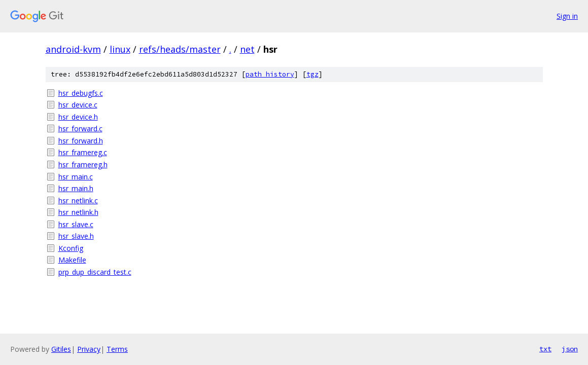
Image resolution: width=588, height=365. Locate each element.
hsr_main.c (76, 177)
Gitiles (61, 349)
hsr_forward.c (80, 129)
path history (270, 74)
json (570, 349)
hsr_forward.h (81, 141)
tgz (313, 74)
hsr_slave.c (76, 224)
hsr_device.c (78, 105)
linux (120, 49)
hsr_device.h (78, 117)
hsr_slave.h (76, 236)
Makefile (72, 260)
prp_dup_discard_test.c (95, 272)
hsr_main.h (76, 188)
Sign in (567, 16)
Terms (117, 349)
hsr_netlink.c (78, 200)
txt (545, 349)
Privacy (89, 349)
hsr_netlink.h (78, 212)
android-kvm (73, 49)
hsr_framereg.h (83, 165)
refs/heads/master (180, 49)
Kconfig (71, 248)
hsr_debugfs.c (81, 93)
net (247, 49)
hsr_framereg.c (83, 152)
